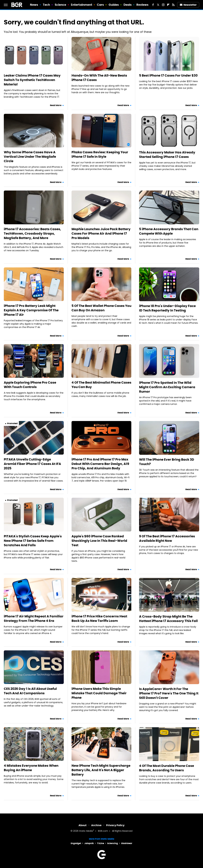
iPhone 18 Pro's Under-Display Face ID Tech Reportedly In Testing (167, 308)
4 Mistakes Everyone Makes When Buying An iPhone (31, 768)
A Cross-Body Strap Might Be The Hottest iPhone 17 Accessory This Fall (168, 619)
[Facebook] (153, 5)
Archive (96, 825)
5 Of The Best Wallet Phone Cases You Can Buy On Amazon (101, 308)
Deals (128, 5)
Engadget (76, 843)
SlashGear (127, 843)
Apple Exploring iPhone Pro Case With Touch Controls (30, 385)
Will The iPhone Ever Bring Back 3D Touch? (167, 462)
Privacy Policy (115, 825)
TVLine (101, 843)
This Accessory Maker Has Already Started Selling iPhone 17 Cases (167, 155)
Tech (46, 5)
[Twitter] (158, 5)
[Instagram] (163, 5)
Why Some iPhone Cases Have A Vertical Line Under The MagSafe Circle (30, 157)
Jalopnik (89, 843)
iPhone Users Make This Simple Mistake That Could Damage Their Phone (99, 693)
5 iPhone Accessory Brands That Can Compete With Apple (169, 231)
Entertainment (82, 5)
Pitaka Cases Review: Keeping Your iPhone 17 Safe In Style (100, 154)
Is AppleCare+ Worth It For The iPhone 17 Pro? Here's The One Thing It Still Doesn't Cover (169, 693)
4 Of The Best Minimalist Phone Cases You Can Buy (101, 385)
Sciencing (113, 843)
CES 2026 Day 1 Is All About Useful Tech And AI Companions (30, 691)
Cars (100, 5)
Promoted (12, 423)
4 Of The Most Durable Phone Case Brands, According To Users (167, 768)
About (83, 825)
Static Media (86, 831)
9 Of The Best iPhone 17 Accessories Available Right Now (167, 538)
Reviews (142, 5)
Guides (114, 5)
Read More (56, 105)
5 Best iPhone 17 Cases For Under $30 (168, 75)
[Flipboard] (168, 5)
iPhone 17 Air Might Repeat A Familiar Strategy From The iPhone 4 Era (34, 619)
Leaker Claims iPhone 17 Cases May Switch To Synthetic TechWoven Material (32, 80)
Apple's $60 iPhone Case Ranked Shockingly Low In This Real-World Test (99, 541)
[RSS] (173, 5)
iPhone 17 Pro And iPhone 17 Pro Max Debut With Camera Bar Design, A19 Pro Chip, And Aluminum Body (100, 464)
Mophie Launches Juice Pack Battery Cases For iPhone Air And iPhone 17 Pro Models (101, 233)
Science (61, 5)
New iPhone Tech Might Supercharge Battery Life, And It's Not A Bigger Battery (101, 770)
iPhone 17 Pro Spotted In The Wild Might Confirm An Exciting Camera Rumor (167, 387)
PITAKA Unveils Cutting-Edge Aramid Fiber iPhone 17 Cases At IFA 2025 (32, 464)
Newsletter (188, 5)
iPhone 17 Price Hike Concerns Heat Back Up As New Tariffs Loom (99, 619)
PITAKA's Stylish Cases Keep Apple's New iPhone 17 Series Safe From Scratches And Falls (33, 541)
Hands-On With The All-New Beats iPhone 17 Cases (99, 78)
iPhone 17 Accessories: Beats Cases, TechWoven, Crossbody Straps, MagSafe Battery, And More (32, 233)
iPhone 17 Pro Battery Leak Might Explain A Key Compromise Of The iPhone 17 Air (31, 310)
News (34, 5)
